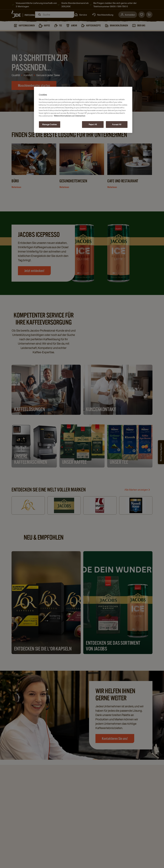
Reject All (93, 124)
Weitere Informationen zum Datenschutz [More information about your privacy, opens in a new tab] (70, 116)
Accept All (117, 124)
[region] (83, 110)
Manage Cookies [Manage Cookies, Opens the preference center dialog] (49, 124)
